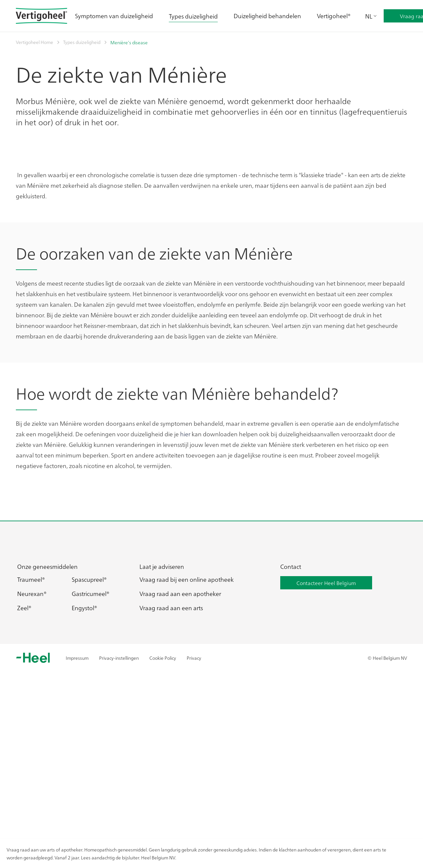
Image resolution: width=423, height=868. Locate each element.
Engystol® (84, 776)
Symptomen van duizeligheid (114, 16)
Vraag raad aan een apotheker (180, 761)
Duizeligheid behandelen (267, 16)
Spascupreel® (89, 747)
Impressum (77, 825)
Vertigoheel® (334, 16)
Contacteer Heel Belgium (326, 751)
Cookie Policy (163, 825)
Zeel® (24, 776)
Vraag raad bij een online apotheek (187, 747)
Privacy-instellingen (119, 825)
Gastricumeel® (91, 761)
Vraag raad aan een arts (171, 776)
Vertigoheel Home (35, 42)
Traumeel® (31, 747)
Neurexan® (32, 761)
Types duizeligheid (193, 16)
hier (185, 601)
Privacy (194, 825)
